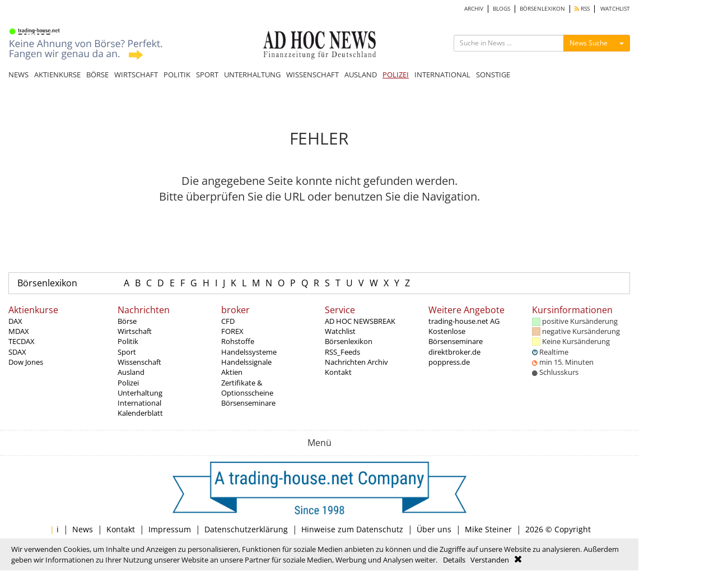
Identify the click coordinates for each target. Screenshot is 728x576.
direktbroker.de (454, 352)
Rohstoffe (238, 341)
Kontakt (338, 372)
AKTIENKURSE (57, 75)
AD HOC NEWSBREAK (360, 321)
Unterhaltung (140, 393)
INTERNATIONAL (442, 75)
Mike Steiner (488, 529)
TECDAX (22, 341)
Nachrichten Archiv (356, 362)
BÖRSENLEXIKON (542, 9)
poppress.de (449, 362)
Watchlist (340, 331)
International (139, 403)
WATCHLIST (615, 9)
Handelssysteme (249, 352)
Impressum (170, 529)
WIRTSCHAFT (136, 75)
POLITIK (177, 75)
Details (454, 560)
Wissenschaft (139, 362)
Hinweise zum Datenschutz (352, 529)
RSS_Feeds (342, 352)
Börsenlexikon (47, 283)
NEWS (18, 75)
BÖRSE (97, 75)
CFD (228, 321)
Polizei (128, 383)
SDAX (17, 352)
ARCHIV (474, 9)
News (83, 529)
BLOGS (501, 9)
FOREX (232, 331)
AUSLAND (361, 75)
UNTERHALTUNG (252, 75)
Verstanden (490, 560)
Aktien (232, 372)
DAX (15, 321)
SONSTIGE (493, 75)
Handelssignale (246, 362)
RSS (582, 9)
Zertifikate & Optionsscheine (247, 388)
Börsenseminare (248, 403)
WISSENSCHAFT (312, 75)
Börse (127, 321)
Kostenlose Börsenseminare (456, 336)
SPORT (207, 75)
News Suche (589, 43)
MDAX (19, 331)
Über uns (434, 529)
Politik (128, 341)
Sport (127, 352)
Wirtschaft (135, 331)
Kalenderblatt (140, 413)
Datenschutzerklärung (246, 529)
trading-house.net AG (464, 321)
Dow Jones (26, 362)
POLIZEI (396, 75)
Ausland (131, 372)
